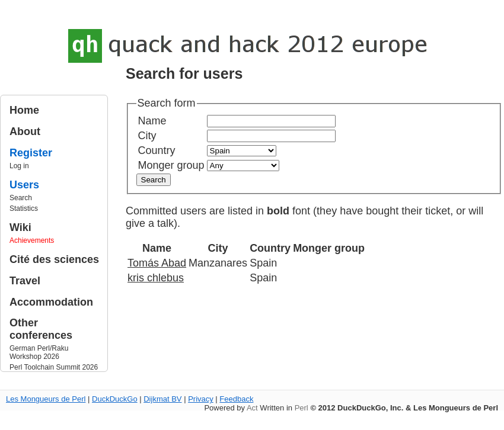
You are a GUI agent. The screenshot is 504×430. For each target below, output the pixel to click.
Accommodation (51, 302)
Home (24, 110)
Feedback (236, 399)
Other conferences (41, 329)
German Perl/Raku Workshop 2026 (39, 352)
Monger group (171, 165)
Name (152, 121)
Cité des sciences (54, 259)
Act (252, 408)
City (147, 136)
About (25, 131)
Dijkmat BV (162, 399)
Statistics (24, 208)
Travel (25, 281)
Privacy (201, 399)
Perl (302, 408)
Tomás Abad (157, 263)
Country (157, 150)
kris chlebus (156, 278)
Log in (19, 166)
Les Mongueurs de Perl (46, 399)
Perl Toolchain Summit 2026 (54, 367)
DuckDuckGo (115, 399)
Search (21, 198)
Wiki (20, 227)
